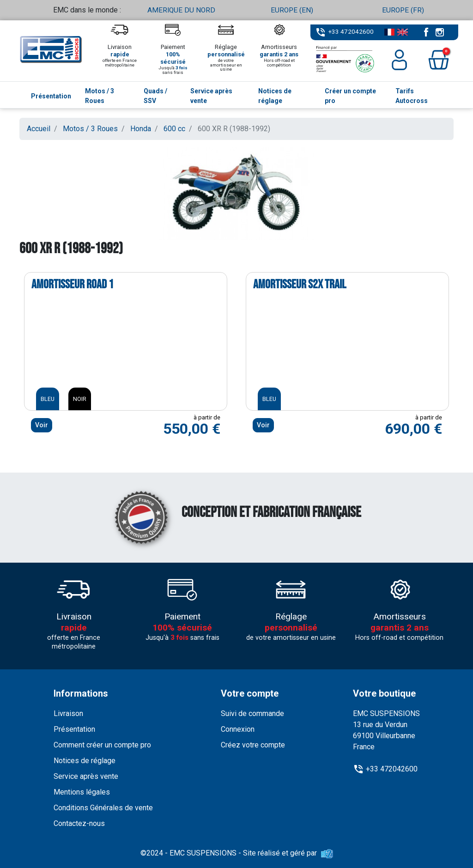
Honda (141, 129)
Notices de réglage (85, 761)
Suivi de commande (252, 713)
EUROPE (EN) (292, 10)
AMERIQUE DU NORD (181, 10)
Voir (42, 425)
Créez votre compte (253, 745)
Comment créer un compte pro (102, 745)
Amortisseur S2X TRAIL (300, 284)
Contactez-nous (79, 823)
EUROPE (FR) (403, 10)
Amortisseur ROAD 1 (73, 284)
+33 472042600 (351, 31)
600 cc (174, 129)
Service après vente (86, 776)
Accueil (39, 129)
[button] (439, 60)
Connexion (238, 729)
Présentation (74, 729)
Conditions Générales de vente (103, 808)
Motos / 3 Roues (90, 129)
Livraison (68, 713)
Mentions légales (82, 792)
